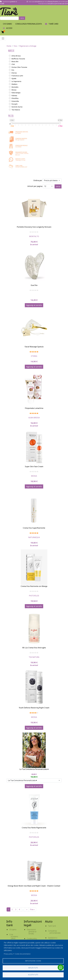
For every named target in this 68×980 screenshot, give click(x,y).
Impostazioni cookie (33, 961)
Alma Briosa (34, 418)
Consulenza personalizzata (29, 24)
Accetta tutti (33, 975)
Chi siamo (13, 930)
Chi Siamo (7, 24)
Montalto (34, 236)
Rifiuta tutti (33, 968)
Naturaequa (34, 537)
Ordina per (38, 180)
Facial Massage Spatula (34, 347)
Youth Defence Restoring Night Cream (34, 708)
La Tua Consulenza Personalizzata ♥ (34, 769)
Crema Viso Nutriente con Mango (34, 586)
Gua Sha (34, 285)
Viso (15, 46)
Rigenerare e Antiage (28, 46)
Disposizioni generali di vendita (32, 932)
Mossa (34, 476)
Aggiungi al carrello (34, 305)
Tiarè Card (52, 926)
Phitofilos (34, 596)
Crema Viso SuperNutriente (34, 528)
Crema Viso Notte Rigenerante (34, 828)
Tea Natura (34, 657)
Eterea (34, 356)
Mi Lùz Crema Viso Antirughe (34, 648)
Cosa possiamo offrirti (14, 937)
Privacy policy (8, 954)
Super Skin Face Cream (34, 466)
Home (9, 46)
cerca (22, 18)
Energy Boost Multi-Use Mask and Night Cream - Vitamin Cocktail (34, 886)
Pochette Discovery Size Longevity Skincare (34, 227)
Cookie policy (32, 939)
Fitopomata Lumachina (34, 408)
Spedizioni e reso (53, 939)
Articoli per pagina (35, 186)
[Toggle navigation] (3, 38)
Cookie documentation (23, 954)
